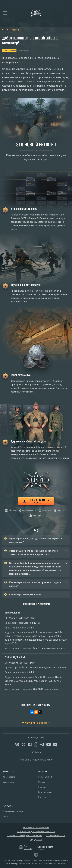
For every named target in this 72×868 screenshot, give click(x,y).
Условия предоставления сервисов (36, 832)
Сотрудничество (46, 792)
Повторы (42, 787)
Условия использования (36, 827)
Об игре (43, 771)
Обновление (9, 50)
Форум (35, 752)
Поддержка (36, 840)
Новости (14, 30)
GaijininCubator (26, 847)
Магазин (8, 806)
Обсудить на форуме (36, 723)
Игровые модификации (35, 760)
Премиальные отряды (13, 811)
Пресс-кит (43, 797)
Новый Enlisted (45, 777)
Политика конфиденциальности (24, 836)
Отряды (42, 782)
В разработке (9, 777)
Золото (6, 816)
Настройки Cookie (56, 836)
